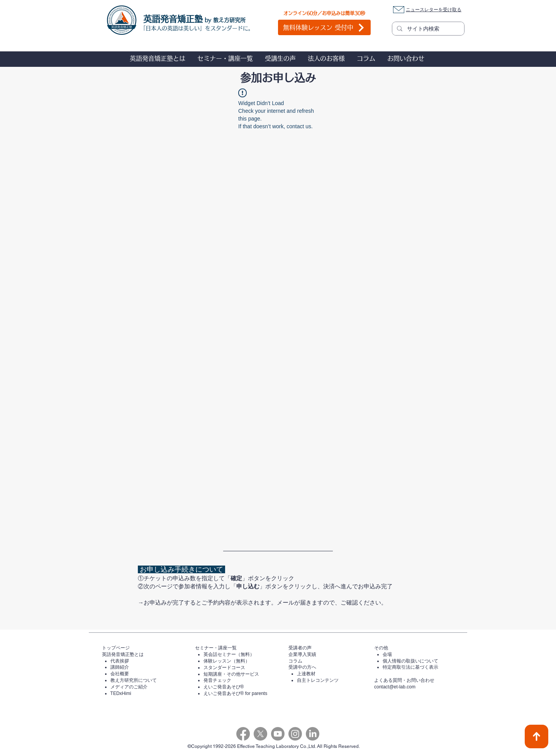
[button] (157, 58)
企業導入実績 (302, 654)
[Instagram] (295, 734)
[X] (260, 734)
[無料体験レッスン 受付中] (324, 27)
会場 (387, 654)
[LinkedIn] (313, 734)
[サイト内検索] (427, 29)
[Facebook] (243, 734)
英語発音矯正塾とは (123, 654)
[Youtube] (278, 734)
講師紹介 (120, 667)
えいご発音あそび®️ (224, 687)
